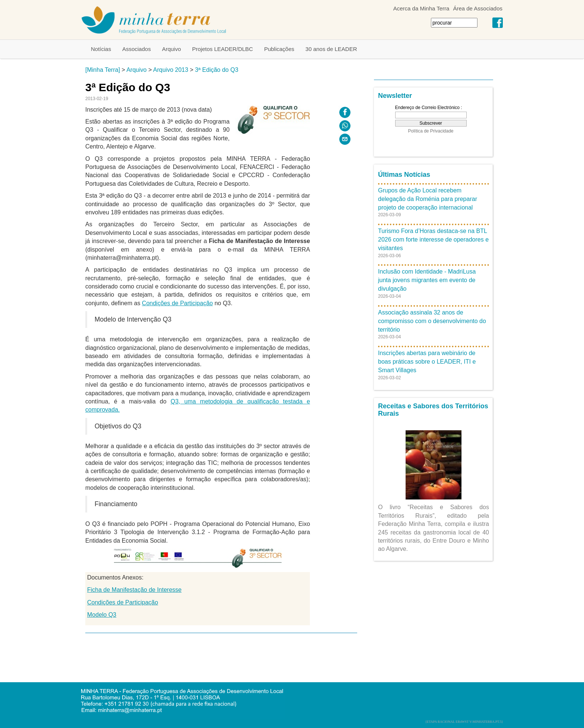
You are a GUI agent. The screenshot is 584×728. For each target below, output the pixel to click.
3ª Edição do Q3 (217, 70)
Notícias (101, 49)
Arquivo (172, 49)
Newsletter (395, 96)
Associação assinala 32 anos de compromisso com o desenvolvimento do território (432, 321)
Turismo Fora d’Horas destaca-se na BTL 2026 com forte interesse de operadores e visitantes (433, 240)
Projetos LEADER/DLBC (223, 49)
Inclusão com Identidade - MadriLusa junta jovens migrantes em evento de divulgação (427, 280)
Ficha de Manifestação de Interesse (134, 590)
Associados (137, 49)
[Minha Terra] (103, 70)
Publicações (279, 49)
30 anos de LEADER (331, 49)
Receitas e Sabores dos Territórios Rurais (433, 410)
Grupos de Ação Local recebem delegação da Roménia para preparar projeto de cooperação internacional (428, 199)
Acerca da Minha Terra (421, 8)
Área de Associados (478, 8)
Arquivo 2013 (171, 70)
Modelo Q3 (102, 615)
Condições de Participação (177, 303)
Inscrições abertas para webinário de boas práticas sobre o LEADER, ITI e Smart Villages (427, 362)
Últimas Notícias (404, 175)
